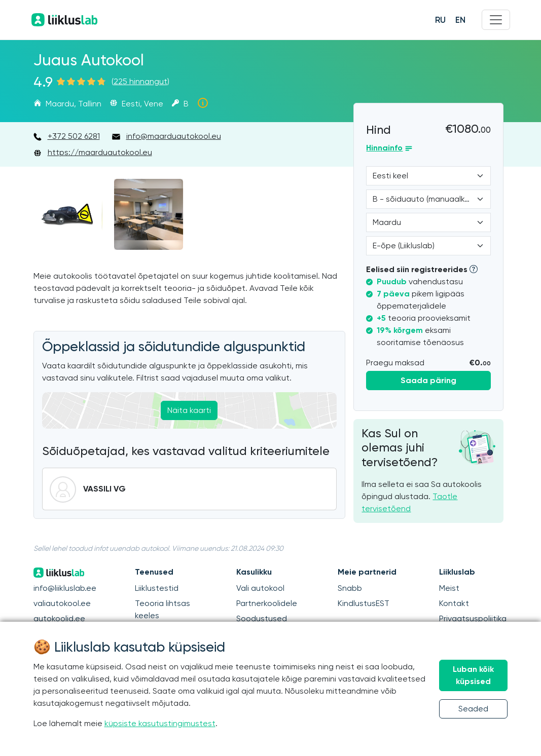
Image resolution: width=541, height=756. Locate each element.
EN (460, 20)
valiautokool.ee (62, 603)
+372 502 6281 (74, 136)
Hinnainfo (384, 148)
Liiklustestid (157, 588)
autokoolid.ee (59, 618)
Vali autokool (260, 588)
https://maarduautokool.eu (100, 152)
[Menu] (496, 20)
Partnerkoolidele (267, 603)
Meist (449, 588)
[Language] (428, 176)
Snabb (350, 588)
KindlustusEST (364, 603)
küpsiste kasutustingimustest (160, 723)
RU (440, 20)
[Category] (428, 199)
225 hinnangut (140, 81)
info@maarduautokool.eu (174, 136)
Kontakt (454, 603)
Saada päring (428, 380)
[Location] (428, 222)
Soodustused (262, 618)
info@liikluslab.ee (65, 588)
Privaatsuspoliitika (473, 618)
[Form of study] (428, 246)
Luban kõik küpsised (473, 675)
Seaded (473, 709)
